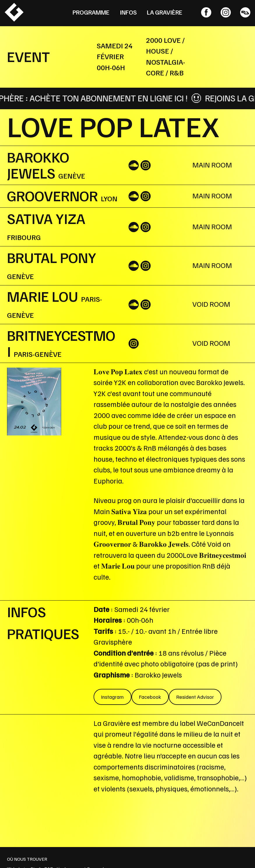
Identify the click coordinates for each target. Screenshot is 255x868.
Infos (128, 12)
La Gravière (165, 12)
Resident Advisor (195, 697)
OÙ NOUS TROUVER (27, 859)
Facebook (150, 697)
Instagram (112, 697)
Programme (91, 12)
